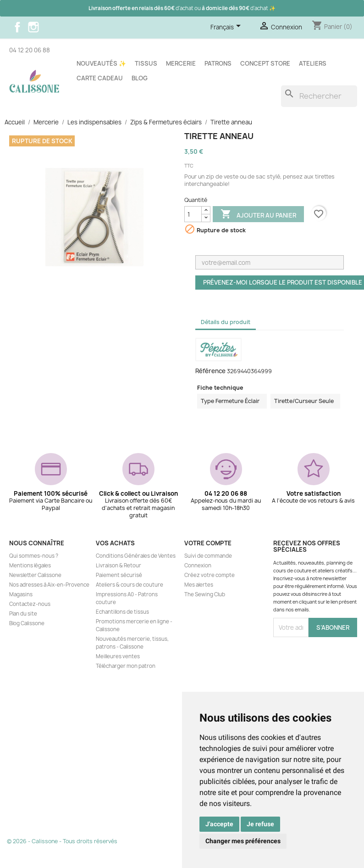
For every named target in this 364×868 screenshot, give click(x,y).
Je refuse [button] (260, 824)
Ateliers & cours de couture (130, 585)
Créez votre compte (210, 575)
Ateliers (313, 63)
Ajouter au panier (258, 215)
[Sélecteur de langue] (227, 28)
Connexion (198, 566)
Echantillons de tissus (122, 612)
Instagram (33, 27)
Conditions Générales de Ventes (136, 556)
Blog (140, 78)
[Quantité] (193, 214)
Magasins (21, 594)
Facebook (17, 27)
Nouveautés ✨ (101, 63)
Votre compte (208, 543)
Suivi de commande (208, 556)
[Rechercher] (319, 96)
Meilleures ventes (118, 656)
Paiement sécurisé (119, 575)
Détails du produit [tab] (226, 322)
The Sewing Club (205, 594)
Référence (210, 371)
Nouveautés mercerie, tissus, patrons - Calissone (132, 643)
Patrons (218, 63)
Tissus (146, 63)
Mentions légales (30, 566)
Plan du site (23, 614)
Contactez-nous (30, 604)
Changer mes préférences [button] (243, 841)
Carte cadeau (100, 78)
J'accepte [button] (219, 824)
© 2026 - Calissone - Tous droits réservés (62, 841)
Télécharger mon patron (126, 666)
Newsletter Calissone (35, 575)
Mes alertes (199, 585)
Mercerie (181, 63)
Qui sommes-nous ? (34, 556)
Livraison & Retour (119, 566)
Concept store (265, 63)
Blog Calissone (27, 623)
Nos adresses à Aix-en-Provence (49, 585)
